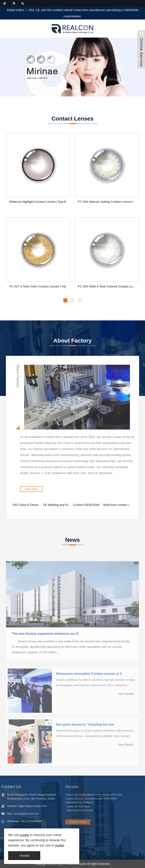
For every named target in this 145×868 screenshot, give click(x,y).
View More (57, 489)
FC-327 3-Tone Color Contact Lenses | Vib (38, 287)
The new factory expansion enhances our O (45, 656)
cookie (24, 835)
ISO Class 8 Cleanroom (27, 505)
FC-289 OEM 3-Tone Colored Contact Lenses (107, 287)
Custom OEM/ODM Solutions (88, 505)
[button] (68, 91)
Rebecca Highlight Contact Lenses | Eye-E (38, 202)
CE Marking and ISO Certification (58, 505)
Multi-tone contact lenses (118, 505)
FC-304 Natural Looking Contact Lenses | (106, 202)
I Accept (24, 856)
